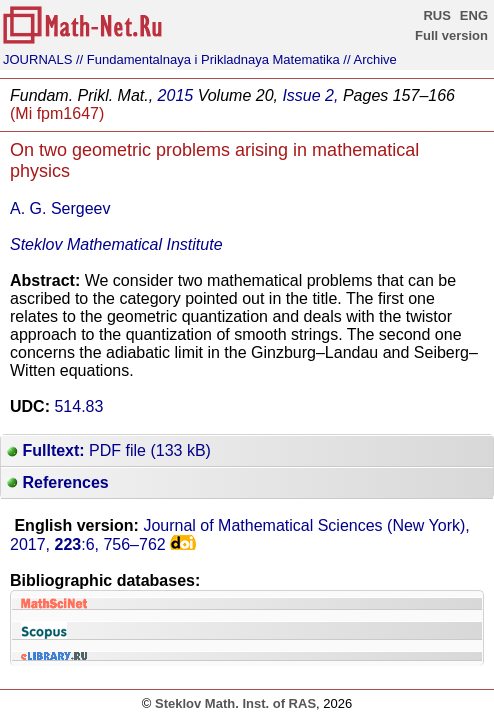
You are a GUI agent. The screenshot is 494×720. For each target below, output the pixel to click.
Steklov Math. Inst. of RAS (235, 703)
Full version (451, 35)
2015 (176, 95)
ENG (474, 15)
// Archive (369, 59)
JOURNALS (37, 59)
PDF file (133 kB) (109, 450)
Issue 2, (310, 95)
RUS (436, 15)
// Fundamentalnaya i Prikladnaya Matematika (208, 59)
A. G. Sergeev (60, 208)
